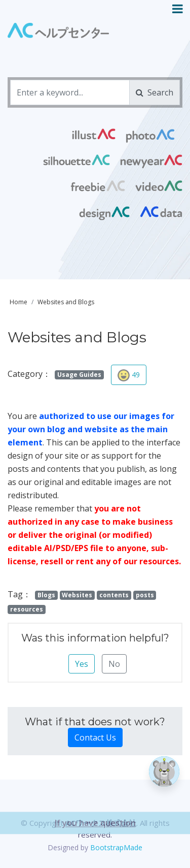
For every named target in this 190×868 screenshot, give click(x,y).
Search (155, 92)
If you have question (95, 841)
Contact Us (95, 737)
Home (18, 302)
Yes (82, 664)
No (114, 664)
